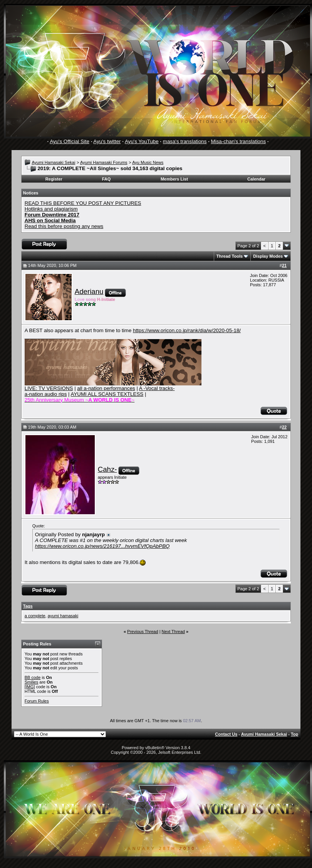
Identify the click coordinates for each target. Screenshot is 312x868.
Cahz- (107, 469)
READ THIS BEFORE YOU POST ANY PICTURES (83, 203)
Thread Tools (230, 256)
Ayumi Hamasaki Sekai (53, 162)
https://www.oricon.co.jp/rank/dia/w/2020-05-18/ (187, 330)
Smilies (31, 682)
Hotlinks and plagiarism (51, 209)
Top (294, 734)
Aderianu (89, 291)
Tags (28, 606)
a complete (35, 616)
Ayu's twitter (107, 141)
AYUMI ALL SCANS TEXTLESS (107, 394)
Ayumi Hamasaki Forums (104, 162)
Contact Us (226, 734)
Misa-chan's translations (239, 141)
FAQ (107, 179)
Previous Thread (143, 632)
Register (54, 179)
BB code (33, 677)
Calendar (256, 179)
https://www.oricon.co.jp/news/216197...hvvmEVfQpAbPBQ (102, 546)
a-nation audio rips (46, 394)
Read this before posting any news (64, 226)
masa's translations (185, 141)
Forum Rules (37, 701)
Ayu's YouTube (142, 141)
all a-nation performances (106, 388)
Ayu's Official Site (70, 141)
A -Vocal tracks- (157, 388)
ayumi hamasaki (63, 616)
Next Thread (173, 632)
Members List (174, 179)
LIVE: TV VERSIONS (49, 388)
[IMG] (30, 687)
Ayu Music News (148, 162)
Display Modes (268, 256)
